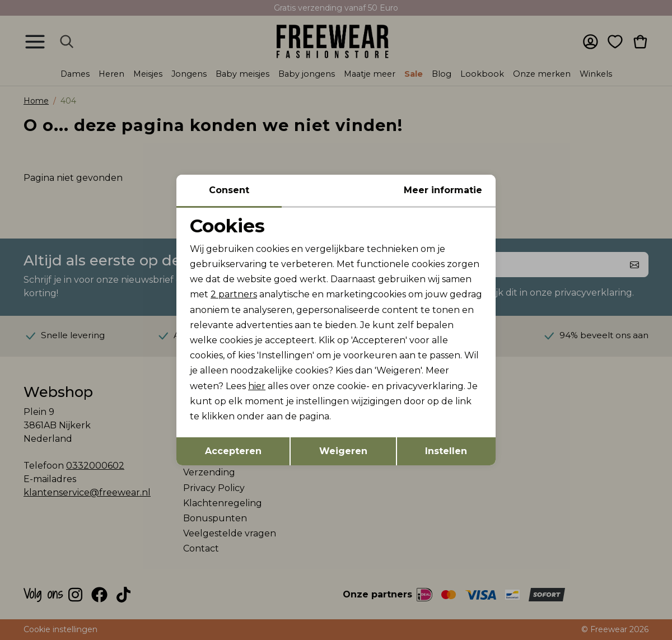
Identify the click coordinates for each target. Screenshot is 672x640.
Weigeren (343, 451)
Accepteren (233, 451)
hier (257, 386)
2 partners (234, 294)
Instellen (446, 451)
